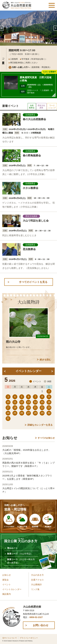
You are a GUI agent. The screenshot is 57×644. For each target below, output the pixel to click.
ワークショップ (52, 107)
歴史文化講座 (41, 107)
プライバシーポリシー (29, 638)
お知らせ (7, 575)
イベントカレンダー (12, 589)
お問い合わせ (41, 625)
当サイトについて (10, 638)
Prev (2, 28)
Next (55, 28)
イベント (7, 585)
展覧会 (5, 580)
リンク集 (35, 589)
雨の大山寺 (13, 342)
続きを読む (45, 360)
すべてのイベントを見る (33, 282)
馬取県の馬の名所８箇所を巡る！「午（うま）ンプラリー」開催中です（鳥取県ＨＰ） (28, 464)
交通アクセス (37, 580)
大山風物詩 (36, 585)
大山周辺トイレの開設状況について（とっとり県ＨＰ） (28, 490)
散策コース (20, 554)
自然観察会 (32, 107)
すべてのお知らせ (46, 438)
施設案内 (7, 594)
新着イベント (10, 106)
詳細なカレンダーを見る (40, 425)
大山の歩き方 (37, 575)
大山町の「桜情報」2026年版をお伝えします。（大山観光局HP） (26, 452)
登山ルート (12, 548)
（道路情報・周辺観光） (32, 67)
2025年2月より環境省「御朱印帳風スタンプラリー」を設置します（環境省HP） (27, 477)
